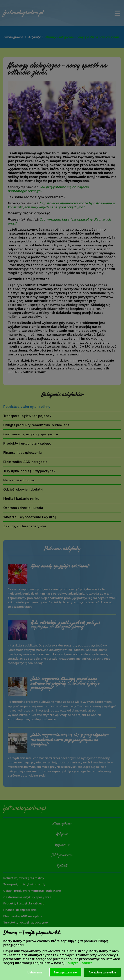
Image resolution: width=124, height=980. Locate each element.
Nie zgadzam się (65, 972)
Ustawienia (35, 972)
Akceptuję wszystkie (102, 972)
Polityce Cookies (79, 963)
